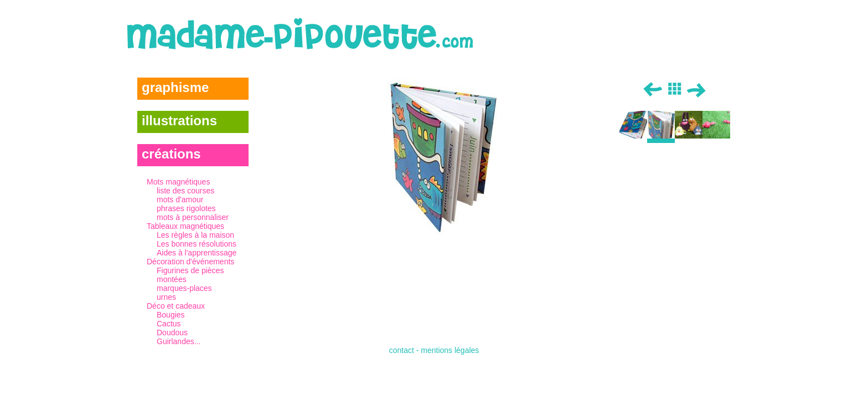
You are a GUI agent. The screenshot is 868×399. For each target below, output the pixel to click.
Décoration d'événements (198, 279)
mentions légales (450, 350)
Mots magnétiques (198, 199)
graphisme (175, 87)
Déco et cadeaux (198, 324)
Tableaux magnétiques (198, 239)
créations (171, 154)
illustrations (179, 121)
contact (402, 350)
